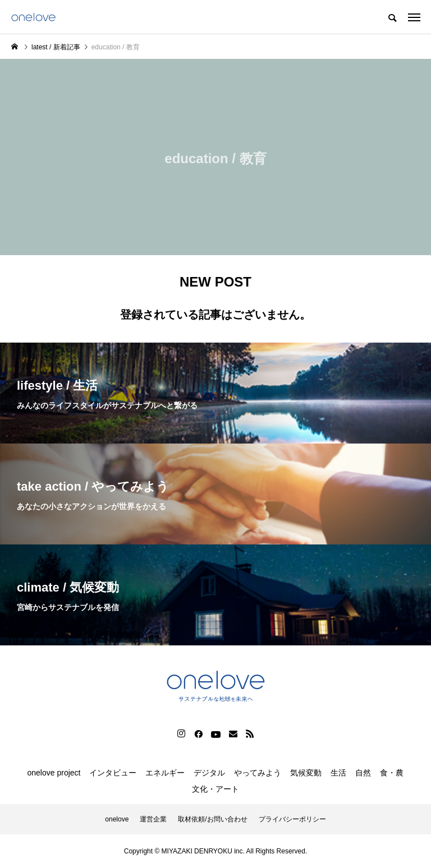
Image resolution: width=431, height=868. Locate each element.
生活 (338, 773)
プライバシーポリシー (292, 819)
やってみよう (258, 773)
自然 (363, 773)
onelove (117, 819)
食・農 (392, 773)
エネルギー (165, 773)
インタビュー (113, 773)
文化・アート (215, 789)
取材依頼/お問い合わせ (212, 819)
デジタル (209, 773)
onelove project (54, 773)
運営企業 (153, 819)
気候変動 (306, 773)
